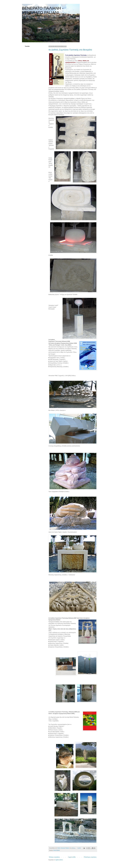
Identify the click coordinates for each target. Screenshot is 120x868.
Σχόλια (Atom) (59, 860)
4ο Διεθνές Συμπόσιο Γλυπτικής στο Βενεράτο (70, 50)
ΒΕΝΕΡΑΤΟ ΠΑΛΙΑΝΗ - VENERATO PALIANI (43, 10)
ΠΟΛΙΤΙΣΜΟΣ (57, 850)
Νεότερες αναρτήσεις (54, 857)
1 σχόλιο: (79, 848)
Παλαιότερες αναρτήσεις (90, 857)
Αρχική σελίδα (72, 857)
